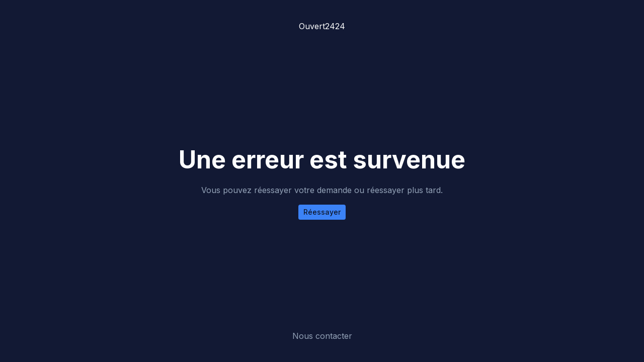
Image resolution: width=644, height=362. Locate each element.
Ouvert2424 (322, 26)
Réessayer (322, 212)
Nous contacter (322, 336)
